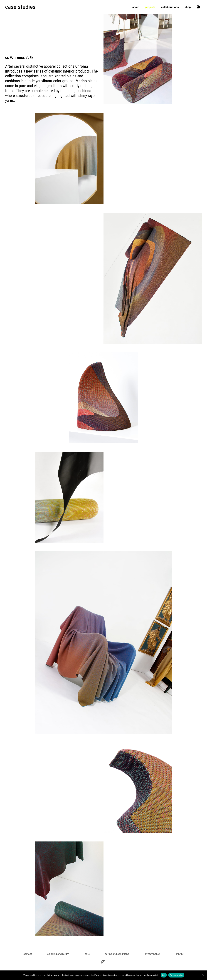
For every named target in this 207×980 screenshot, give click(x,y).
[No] (203, 975)
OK (164, 975)
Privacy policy (176, 975)
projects (150, 7)
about (136, 7)
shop (188, 7)
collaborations (170, 7)
